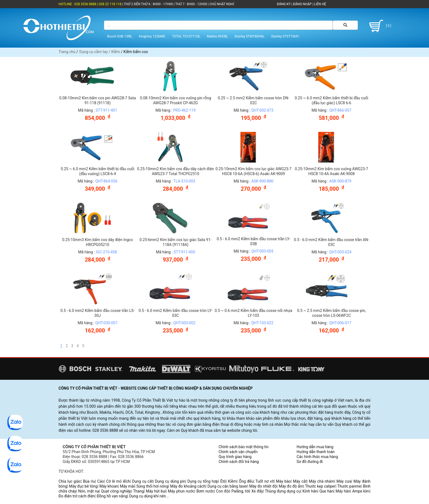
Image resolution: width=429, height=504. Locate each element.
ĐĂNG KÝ (284, 4)
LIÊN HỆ (320, 4)
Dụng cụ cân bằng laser (227, 486)
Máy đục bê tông (83, 486)
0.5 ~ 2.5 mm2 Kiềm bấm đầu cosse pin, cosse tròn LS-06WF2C (331, 313)
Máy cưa (344, 481)
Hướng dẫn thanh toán (316, 452)
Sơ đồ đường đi (310, 462)
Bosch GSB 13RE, (120, 36)
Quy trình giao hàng (235, 457)
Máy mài (127, 486)
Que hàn (326, 491)
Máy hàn (343, 491)
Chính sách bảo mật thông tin (244, 447)
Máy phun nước (181, 491)
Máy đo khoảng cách (188, 486)
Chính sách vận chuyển (238, 452)
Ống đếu (246, 481)
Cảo (101, 481)
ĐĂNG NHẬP (302, 4)
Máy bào (283, 481)
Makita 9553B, (217, 36)
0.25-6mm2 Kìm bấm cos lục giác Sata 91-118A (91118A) (176, 242)
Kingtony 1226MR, (152, 36)
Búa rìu (89, 481)
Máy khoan (109, 486)
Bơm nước (205, 491)
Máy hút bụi (156, 491)
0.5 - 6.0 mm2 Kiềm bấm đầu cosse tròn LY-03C (176, 313)
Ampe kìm (361, 491)
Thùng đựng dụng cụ (283, 491)
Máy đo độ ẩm (291, 486)
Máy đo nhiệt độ (263, 486)
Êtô (223, 481)
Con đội (223, 491)
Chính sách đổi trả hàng (239, 462)
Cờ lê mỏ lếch (118, 481)
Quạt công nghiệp (116, 491)
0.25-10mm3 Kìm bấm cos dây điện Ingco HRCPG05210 (98, 242)
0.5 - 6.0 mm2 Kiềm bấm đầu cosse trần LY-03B (253, 241)
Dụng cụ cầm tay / (95, 52)
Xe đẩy (257, 491)
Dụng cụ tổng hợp (203, 481)
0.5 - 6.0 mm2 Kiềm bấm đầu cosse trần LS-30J (98, 313)
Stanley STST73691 (285, 36)
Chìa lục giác (70, 481)
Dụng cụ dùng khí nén (147, 496)
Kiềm (116, 52)
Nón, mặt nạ (89, 491)
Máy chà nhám (322, 481)
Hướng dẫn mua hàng (315, 447)
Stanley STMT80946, (250, 36)
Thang (139, 491)
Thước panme (349, 486)
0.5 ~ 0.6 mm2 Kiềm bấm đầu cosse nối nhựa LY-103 (253, 313)
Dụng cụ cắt (143, 481)
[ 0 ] (379, 26)
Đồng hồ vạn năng (112, 496)
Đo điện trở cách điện (77, 496)
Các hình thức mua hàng (317, 457)
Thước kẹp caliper (320, 486)
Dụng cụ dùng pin (170, 481)
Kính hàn (310, 491)
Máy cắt (300, 481)
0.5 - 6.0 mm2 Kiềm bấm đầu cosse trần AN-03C (331, 242)
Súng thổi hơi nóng (152, 486)
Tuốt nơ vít (265, 481)
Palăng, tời (240, 491)
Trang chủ (67, 52)
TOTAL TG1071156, (186, 36)
